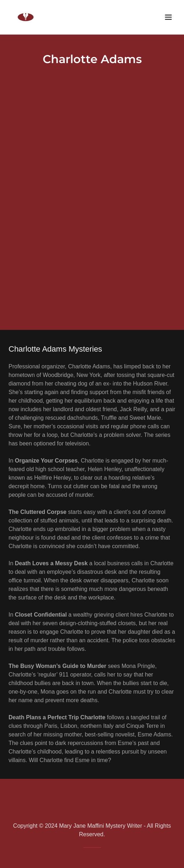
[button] (168, 17)
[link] (26, 17)
